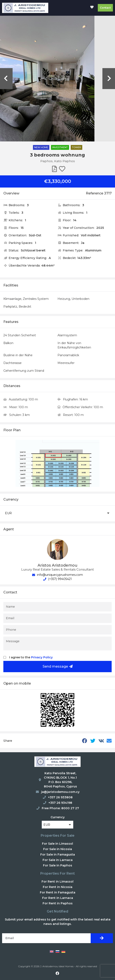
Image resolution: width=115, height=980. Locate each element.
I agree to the (31, 657)
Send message (58, 666)
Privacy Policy (42, 657)
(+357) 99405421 (57, 579)
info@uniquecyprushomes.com (57, 575)
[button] (57, 513)
